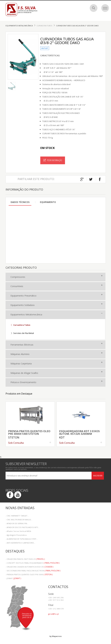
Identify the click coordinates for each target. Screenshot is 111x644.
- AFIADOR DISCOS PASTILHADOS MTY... (23, 527)
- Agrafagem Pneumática (16, 535)
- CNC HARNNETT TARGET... (17, 516)
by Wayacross (56, 636)
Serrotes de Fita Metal (22, 333)
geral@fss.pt (53, 614)
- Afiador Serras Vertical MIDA (18, 531)
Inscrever (98, 476)
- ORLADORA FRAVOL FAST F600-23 (25, 559)
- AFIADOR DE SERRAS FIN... (17, 523)
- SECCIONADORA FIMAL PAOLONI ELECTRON (33, 571)
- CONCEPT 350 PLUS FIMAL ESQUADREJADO (32, 563)
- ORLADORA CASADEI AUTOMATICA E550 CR (29, 567)
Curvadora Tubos (45, 26)
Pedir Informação (53, 160)
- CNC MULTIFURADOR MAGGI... (19, 520)
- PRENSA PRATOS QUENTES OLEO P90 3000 (29, 574)
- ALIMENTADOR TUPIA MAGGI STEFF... (22, 539)
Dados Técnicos (20, 202)
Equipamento (48, 202)
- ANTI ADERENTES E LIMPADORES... (20, 543)
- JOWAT (13, 578)
